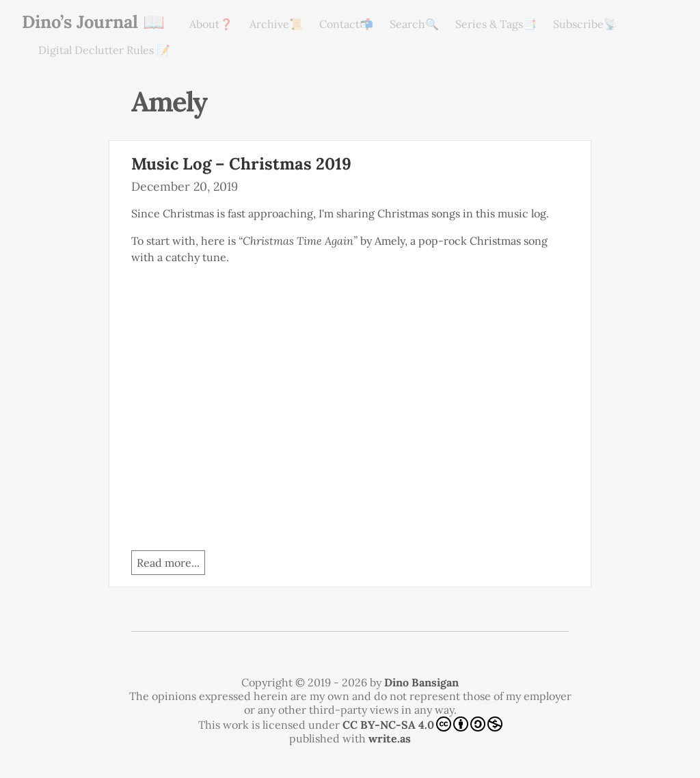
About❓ (211, 24)
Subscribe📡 (585, 24)
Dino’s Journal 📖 (93, 22)
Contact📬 (346, 24)
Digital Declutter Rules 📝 (104, 50)
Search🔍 (414, 24)
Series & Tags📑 (496, 24)
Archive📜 (276, 24)
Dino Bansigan (421, 682)
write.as (390, 738)
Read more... (168, 563)
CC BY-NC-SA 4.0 (422, 724)
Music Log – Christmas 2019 (241, 164)
